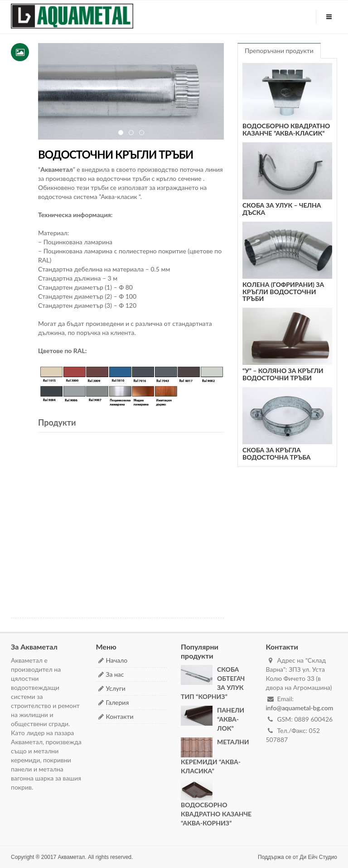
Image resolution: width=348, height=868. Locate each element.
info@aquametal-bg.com (300, 708)
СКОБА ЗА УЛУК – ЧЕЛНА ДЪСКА (282, 209)
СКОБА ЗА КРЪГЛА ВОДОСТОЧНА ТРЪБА (276, 453)
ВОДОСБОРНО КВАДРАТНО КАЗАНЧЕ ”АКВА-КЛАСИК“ (286, 129)
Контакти (120, 716)
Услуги (116, 688)
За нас (115, 674)
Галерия (118, 702)
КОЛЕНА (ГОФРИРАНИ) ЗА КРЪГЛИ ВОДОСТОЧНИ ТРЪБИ (283, 291)
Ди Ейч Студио (318, 857)
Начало (117, 660)
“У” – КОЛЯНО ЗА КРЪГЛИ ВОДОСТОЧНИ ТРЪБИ (283, 374)
